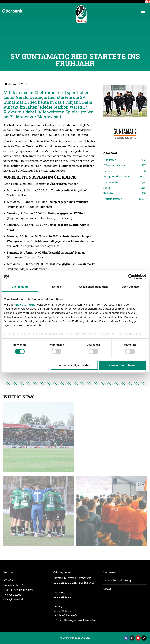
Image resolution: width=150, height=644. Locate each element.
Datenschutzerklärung (117, 580)
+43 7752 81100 (12, 595)
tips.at (107, 589)
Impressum (110, 572)
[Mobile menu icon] (143, 11)
